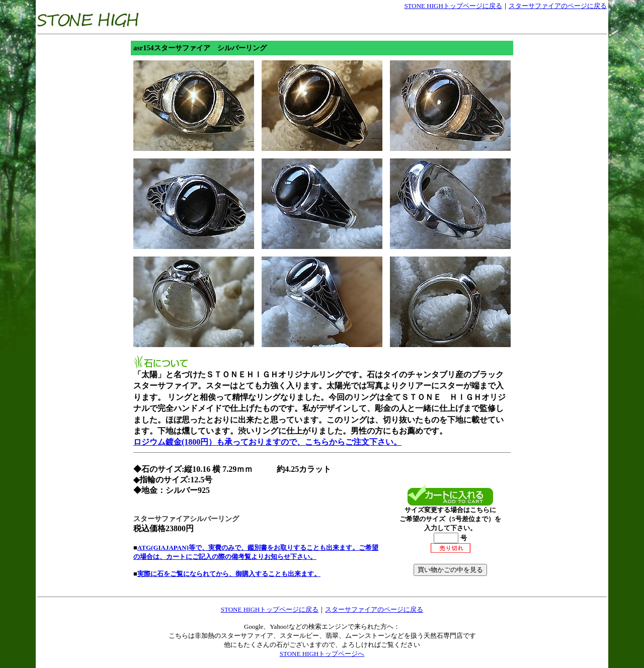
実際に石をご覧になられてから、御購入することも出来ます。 (229, 574)
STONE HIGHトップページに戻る (453, 6)
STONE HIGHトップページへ (322, 654)
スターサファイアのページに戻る (558, 6)
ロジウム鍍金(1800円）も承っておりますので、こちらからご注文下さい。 (267, 442)
